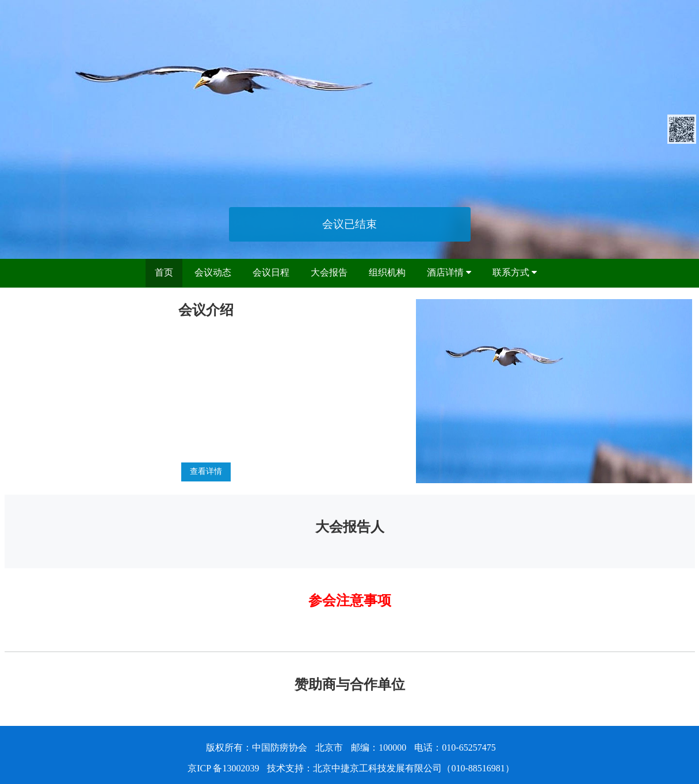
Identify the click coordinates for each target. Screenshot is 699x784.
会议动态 (213, 272)
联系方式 (515, 273)
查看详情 (206, 471)
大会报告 (329, 272)
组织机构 (387, 272)
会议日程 (271, 272)
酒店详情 (449, 273)
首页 (164, 272)
